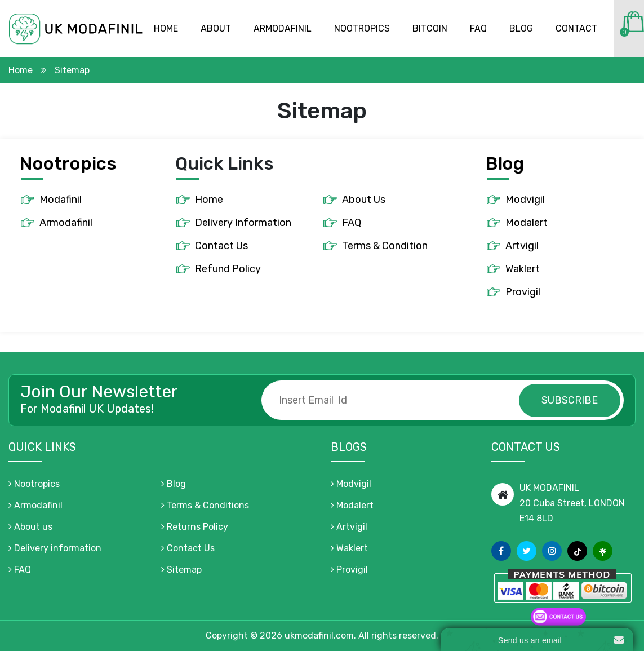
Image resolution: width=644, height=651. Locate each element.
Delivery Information (243, 223)
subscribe (570, 400)
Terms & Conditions (205, 505)
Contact (576, 28)
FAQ (352, 223)
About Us (364, 200)
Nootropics (362, 28)
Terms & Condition (385, 246)
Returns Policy (195, 527)
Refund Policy (228, 269)
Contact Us (221, 246)
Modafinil (61, 200)
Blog (521, 28)
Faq (478, 28)
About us (30, 527)
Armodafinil (283, 28)
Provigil (523, 292)
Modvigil (525, 200)
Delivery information (55, 548)
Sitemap (181, 570)
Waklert (523, 269)
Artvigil (522, 246)
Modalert (527, 223)
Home (166, 28)
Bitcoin (430, 28)
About (216, 28)
